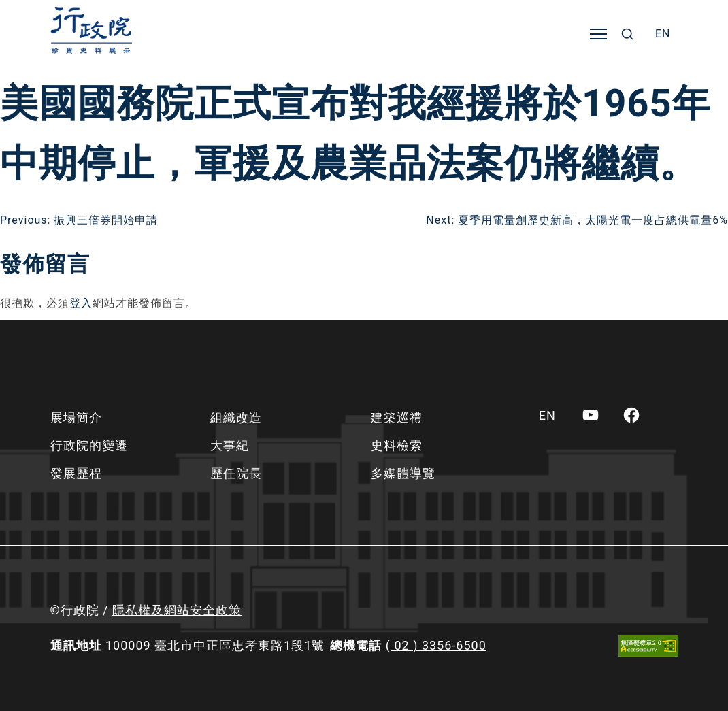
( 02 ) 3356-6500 (436, 645)
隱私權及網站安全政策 (177, 610)
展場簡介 (76, 417)
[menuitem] (663, 34)
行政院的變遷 (89, 445)
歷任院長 (236, 473)
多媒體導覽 (403, 473)
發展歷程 (76, 473)
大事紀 (230, 445)
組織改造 (236, 417)
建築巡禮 (397, 417)
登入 (81, 303)
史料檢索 (397, 445)
